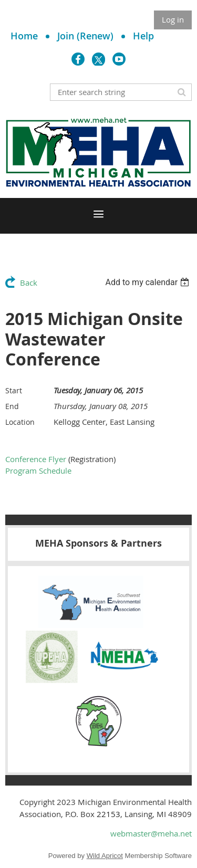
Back (29, 283)
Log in (173, 19)
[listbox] (148, 282)
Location (20, 422)
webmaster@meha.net (151, 833)
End (12, 406)
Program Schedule (38, 470)
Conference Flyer (36, 459)
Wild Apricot (105, 856)
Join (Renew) (85, 36)
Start (14, 390)
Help (143, 36)
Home (24, 36)
